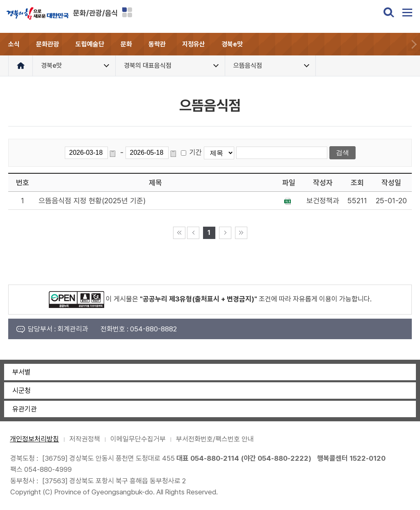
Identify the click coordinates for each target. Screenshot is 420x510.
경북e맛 (232, 44)
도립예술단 (90, 44)
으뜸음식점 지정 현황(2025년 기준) (92, 201)
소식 (14, 44)
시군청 (22, 391)
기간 (196, 152)
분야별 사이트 (127, 12)
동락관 (157, 44)
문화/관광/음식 (96, 13)
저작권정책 (85, 439)
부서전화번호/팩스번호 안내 (215, 439)
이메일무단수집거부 (138, 439)
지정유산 (194, 44)
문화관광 (48, 44)
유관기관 (25, 409)
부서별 (22, 372)
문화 (126, 44)
